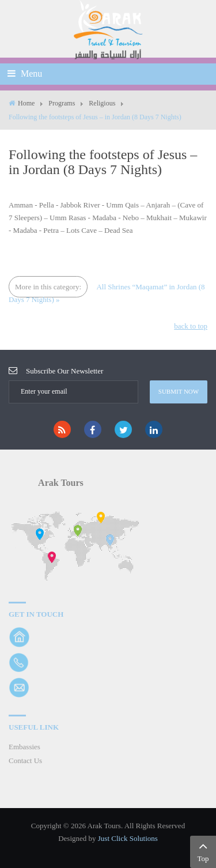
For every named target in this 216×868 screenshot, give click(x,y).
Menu (25, 73)
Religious (102, 103)
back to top (191, 326)
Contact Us (25, 761)
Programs (62, 103)
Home (26, 103)
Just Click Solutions (128, 838)
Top (203, 851)
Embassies (24, 747)
